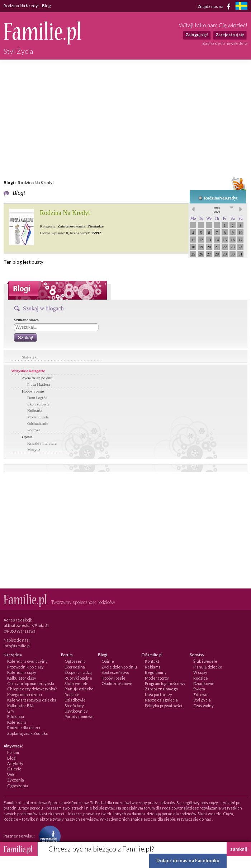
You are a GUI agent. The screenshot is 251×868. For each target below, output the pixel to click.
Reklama (153, 667)
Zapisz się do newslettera (225, 43)
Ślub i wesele (77, 683)
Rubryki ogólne (78, 678)
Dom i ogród (37, 398)
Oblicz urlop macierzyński (31, 683)
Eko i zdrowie (38, 404)
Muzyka (34, 450)
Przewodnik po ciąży (25, 667)
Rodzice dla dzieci (24, 728)
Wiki (11, 775)
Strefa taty (74, 706)
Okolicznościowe (117, 683)
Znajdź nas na (215, 6)
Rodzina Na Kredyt (65, 213)
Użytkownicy (76, 711)
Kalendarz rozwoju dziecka (32, 700)
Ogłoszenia (75, 661)
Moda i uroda (38, 417)
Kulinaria (35, 410)
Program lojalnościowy (165, 683)
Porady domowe (79, 716)
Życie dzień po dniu (38, 378)
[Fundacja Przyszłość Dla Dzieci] (48, 836)
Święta (199, 689)
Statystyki (30, 357)
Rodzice (72, 695)
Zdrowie (201, 695)
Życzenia (16, 780)
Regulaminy (156, 672)
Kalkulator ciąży (22, 678)
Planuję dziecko (79, 689)
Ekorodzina (75, 667)
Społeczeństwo (115, 672)
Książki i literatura (42, 443)
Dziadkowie (75, 700)
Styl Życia (202, 700)
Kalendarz (17, 722)
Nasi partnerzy (158, 695)
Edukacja (16, 716)
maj (217, 209)
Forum (13, 752)
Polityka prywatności (164, 706)
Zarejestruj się (230, 35)
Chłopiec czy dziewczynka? (32, 689)
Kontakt (152, 661)
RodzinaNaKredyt (221, 198)
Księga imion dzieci (25, 695)
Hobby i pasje (33, 391)
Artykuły (15, 763)
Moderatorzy (157, 678)
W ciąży (200, 672)
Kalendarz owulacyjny (27, 661)
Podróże (34, 430)
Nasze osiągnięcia (161, 700)
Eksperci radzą (78, 672)
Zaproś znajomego (161, 689)
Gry (11, 711)
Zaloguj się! (197, 35)
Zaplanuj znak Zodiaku (28, 733)
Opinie (27, 437)
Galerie (14, 769)
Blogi (9, 182)
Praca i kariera (39, 384)
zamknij (239, 849)
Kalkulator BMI (21, 706)
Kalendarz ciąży (22, 672)
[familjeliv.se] (241, 7)
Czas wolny (203, 706)
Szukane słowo (26, 320)
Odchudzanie (38, 423)
